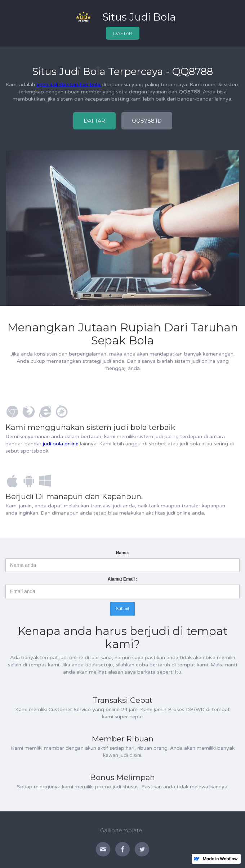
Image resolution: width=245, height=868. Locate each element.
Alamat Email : (123, 579)
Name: (123, 553)
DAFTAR (123, 33)
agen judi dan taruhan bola (69, 85)
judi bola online (61, 444)
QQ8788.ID (147, 121)
